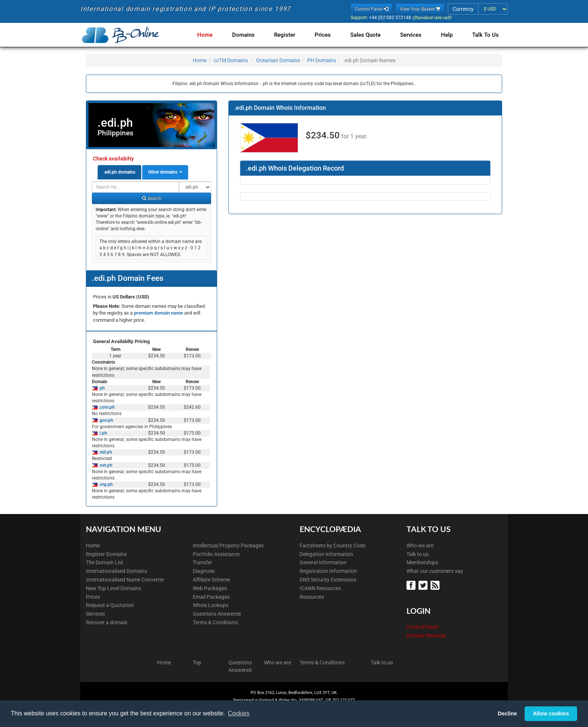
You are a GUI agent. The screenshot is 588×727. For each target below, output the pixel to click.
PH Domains (322, 60)
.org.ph (105, 484)
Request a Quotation (110, 605)
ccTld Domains (231, 60)
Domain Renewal (426, 636)
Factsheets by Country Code (332, 546)
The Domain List (105, 562)
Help (448, 35)
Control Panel (422, 627)
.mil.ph (105, 452)
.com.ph (106, 407)
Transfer (202, 562)
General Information (323, 562)
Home (215, 35)
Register (292, 35)
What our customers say (435, 571)
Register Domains (106, 554)
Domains (252, 35)
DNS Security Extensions (328, 580)
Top (197, 663)
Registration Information (328, 571)
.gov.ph (105, 420)
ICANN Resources (320, 588)
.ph (101, 388)
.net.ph (105, 465)
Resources (312, 597)
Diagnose (204, 571)
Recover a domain (107, 622)
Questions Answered (217, 614)
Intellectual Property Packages (228, 546)
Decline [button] (507, 714)
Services (414, 35)
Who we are (420, 546)
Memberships (422, 562)
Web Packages (210, 588)
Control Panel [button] (371, 9)
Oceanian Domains (278, 60)
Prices (329, 35)
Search (151, 198)
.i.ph (102, 433)
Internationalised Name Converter (125, 580)
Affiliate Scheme (211, 580)
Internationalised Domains (116, 571)
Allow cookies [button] (551, 714)
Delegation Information (326, 554)
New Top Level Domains (113, 588)
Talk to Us (485, 35)
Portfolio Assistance (216, 554)
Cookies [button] (238, 713)
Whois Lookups (211, 605)
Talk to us (418, 554)
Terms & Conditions (215, 622)
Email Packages (211, 597)
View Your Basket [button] (420, 9)
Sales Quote (370, 35)
